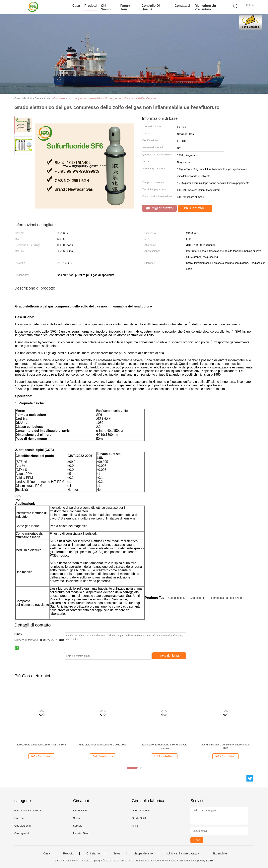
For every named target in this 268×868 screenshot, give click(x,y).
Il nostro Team (81, 833)
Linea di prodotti (141, 811)
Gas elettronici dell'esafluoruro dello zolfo (103, 745)
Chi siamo (106, 7)
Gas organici (22, 833)
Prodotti (90, 6)
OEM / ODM (139, 818)
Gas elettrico (198, 598)
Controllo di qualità (151, 7)
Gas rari (19, 818)
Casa (76, 6)
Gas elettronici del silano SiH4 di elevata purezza (164, 746)
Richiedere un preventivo (205, 7)
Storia (76, 818)
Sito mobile (220, 853)
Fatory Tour (125, 7)
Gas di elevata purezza (28, 811)
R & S (135, 826)
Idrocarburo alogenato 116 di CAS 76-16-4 (42, 745)
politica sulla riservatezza (183, 853)
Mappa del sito (143, 853)
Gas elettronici (23, 826)
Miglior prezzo (159, 208)
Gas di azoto (176, 598)
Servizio (78, 826)
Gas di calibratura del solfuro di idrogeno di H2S (225, 746)
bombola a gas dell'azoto (226, 598)
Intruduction (80, 811)
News (117, 853)
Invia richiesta (169, 656)
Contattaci (182, 6)
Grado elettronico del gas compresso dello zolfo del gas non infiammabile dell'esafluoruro (105, 98)
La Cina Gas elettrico (67, 861)
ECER (209, 861)
